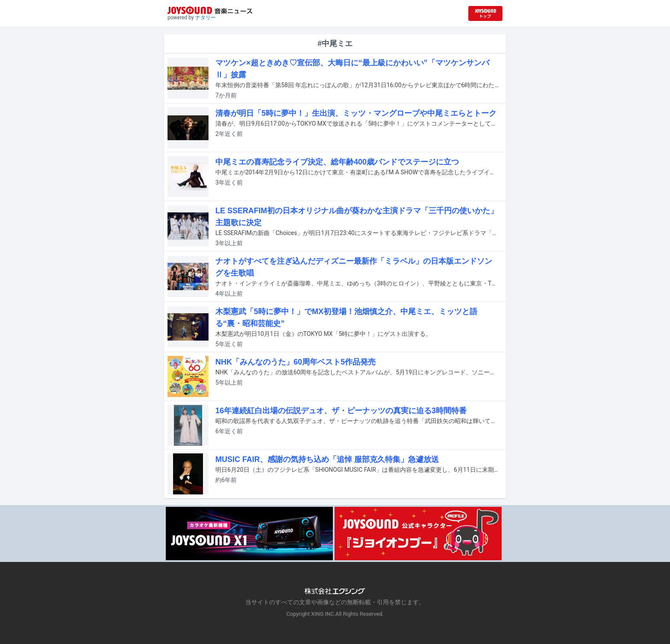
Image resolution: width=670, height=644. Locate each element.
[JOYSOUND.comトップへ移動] (485, 13)
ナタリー (206, 18)
